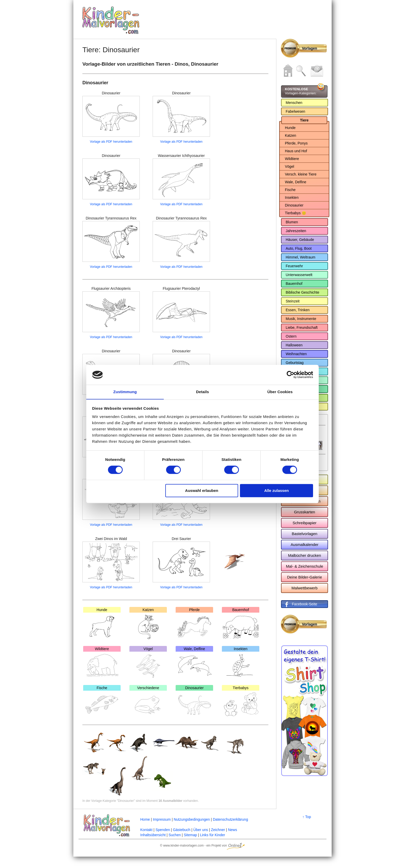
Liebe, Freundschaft (302, 328)
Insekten (241, 663)
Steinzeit (293, 301)
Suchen (174, 835)
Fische (102, 702)
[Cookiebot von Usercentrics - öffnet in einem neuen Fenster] (290, 375)
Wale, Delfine (194, 663)
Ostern (291, 336)
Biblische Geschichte (302, 292)
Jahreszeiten (296, 231)
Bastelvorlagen (304, 534)
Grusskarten (305, 512)
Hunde (102, 623)
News (233, 830)
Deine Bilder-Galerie (304, 577)
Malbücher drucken (305, 555)
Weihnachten (296, 354)
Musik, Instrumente (301, 319)
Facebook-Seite (305, 604)
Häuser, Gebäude (300, 240)
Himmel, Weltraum (301, 257)
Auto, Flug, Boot (299, 248)
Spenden (163, 830)
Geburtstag (295, 363)
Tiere (304, 120)
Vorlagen (310, 48)
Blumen (292, 222)
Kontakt (146, 830)
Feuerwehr (294, 266)
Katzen (148, 623)
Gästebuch (182, 830)
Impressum (162, 819)
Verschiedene (148, 702)
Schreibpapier (305, 523)
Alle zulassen (277, 491)
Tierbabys (241, 702)
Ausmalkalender (305, 545)
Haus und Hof (296, 151)
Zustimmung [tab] (125, 392)
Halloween (294, 345)
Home (145, 819)
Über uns (201, 830)
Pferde (194, 623)
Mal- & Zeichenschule (305, 566)
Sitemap (190, 835)
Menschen (294, 103)
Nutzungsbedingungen (192, 819)
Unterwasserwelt (299, 275)
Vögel (148, 663)
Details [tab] (202, 392)
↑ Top (307, 817)
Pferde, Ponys (296, 143)
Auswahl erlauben (202, 491)
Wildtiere (102, 663)
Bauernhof (241, 623)
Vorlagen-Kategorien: (301, 91)
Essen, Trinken (298, 310)
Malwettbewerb (305, 588)
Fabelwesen (295, 111)
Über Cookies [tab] (280, 392)
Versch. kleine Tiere (301, 174)
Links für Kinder (212, 835)
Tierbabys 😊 (295, 213)
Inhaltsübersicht (153, 835)
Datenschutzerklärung (230, 819)
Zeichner (218, 830)
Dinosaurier (194, 702)
